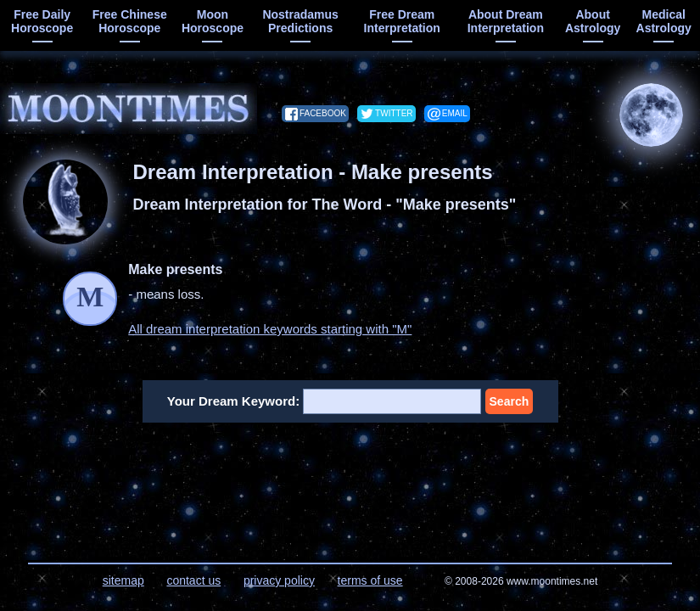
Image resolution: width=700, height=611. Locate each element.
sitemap (123, 580)
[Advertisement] (350, 482)
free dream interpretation (402, 21)
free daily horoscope (42, 21)
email (455, 113)
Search (510, 401)
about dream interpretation (506, 21)
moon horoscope (213, 21)
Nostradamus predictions (300, 21)
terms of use (370, 580)
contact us (193, 580)
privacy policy (279, 580)
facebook (323, 113)
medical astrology (664, 21)
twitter (394, 113)
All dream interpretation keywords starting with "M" (270, 329)
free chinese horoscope (130, 21)
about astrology (593, 21)
